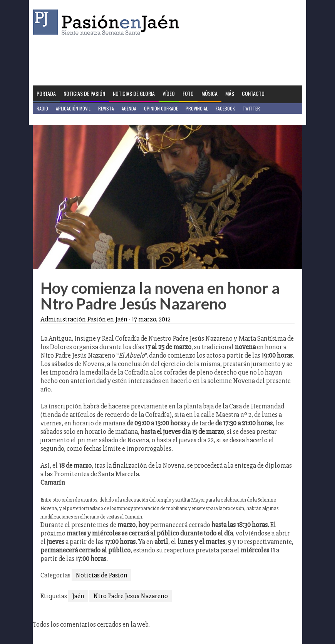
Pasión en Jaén (108, 22)
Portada (46, 93)
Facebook (225, 108)
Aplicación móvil (73, 108)
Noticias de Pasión (84, 93)
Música (209, 93)
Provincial (197, 108)
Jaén (78, 596)
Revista (106, 108)
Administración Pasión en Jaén (84, 319)
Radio (42, 108)
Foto (188, 93)
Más (230, 93)
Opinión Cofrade (161, 108)
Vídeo (169, 93)
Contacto (253, 93)
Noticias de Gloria (134, 93)
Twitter (251, 108)
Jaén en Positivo (53, 119)
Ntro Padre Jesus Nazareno (131, 596)
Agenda (129, 108)
